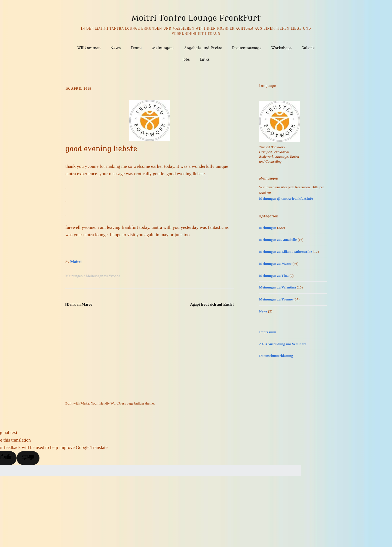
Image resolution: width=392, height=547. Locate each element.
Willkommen (89, 48)
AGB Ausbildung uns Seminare (283, 344)
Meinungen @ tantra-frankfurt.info (286, 198)
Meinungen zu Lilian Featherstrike (286, 252)
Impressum (268, 332)
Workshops (281, 48)
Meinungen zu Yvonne (103, 276)
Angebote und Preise (203, 48)
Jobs (186, 60)
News (116, 48)
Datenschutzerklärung (276, 356)
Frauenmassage (247, 48)
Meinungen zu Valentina (278, 287)
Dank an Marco (79, 304)
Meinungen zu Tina (274, 276)
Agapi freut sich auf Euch (211, 304)
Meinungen (162, 48)
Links (205, 60)
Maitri (76, 262)
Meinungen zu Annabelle (278, 240)
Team (136, 48)
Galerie (308, 48)
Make (85, 403)
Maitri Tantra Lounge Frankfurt (196, 18)
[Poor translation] (28, 458)
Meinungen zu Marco (275, 264)
